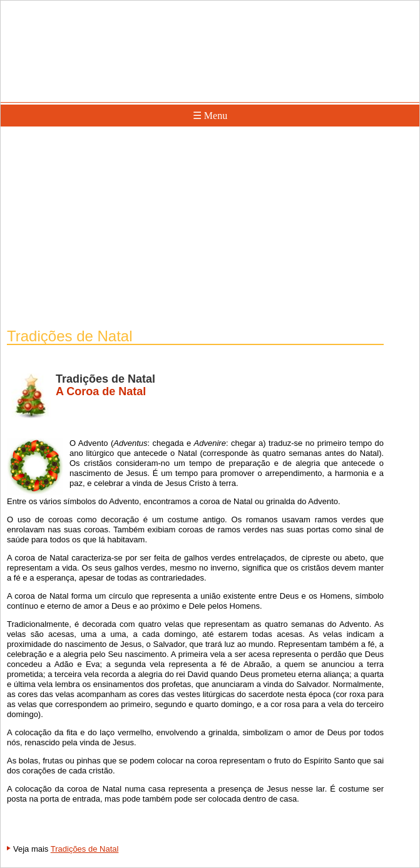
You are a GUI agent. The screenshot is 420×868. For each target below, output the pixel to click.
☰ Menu (210, 116)
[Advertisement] (210, 229)
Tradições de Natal (85, 849)
